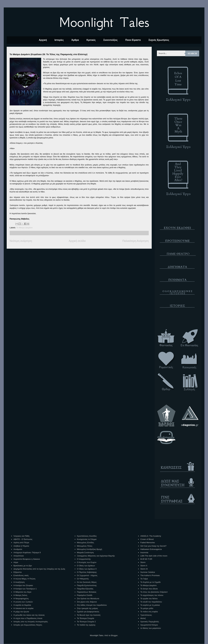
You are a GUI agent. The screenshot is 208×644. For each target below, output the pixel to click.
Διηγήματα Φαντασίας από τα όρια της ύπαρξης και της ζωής (39, 569)
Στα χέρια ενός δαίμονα (87, 602)
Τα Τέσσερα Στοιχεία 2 (86, 622)
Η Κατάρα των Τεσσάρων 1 (25, 589)
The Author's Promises (150, 575)
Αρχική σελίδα (77, 241)
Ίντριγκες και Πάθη (21, 536)
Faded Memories (148, 543)
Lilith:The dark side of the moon (154, 556)
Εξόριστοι (18, 572)
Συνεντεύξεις (111, 40)
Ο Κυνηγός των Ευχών (87, 562)
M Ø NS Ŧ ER (146, 559)
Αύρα (16, 562)
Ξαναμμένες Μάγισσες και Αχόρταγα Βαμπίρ (96, 556)
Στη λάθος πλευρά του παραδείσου (92, 605)
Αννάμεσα (18, 549)
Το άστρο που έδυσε (149, 589)
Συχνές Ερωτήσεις (159, 40)
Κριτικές (91, 40)
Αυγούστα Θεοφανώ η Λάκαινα (27, 559)
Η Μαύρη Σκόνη (20, 595)
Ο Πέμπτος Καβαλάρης (87, 572)
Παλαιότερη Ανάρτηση (136, 241)
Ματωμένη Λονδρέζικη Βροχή (90, 549)
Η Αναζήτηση (19, 582)
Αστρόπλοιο (19, 556)
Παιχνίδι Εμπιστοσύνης (87, 585)
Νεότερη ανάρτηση (21, 241)
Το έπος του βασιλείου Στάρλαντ (154, 592)
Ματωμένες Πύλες (85, 546)
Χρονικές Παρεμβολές (150, 622)
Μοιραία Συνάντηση (85, 552)
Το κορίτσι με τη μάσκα (150, 605)
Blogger (114, 635)
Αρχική (43, 40)
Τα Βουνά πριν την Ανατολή (89, 615)
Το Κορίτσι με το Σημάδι (151, 582)
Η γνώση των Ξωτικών (23, 602)
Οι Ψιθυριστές (83, 579)
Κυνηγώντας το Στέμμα (87, 539)
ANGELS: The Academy (151, 536)
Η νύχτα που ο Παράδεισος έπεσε (28, 618)
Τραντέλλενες (146, 615)
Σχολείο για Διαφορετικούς (88, 612)
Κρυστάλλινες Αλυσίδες (87, 536)
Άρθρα (75, 40)
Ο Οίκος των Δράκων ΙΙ (87, 569)
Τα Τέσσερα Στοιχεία (86, 618)
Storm (143, 562)
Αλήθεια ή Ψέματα (21, 546)
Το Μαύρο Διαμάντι (24, 228)
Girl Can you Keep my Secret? (153, 546)
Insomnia (144, 552)
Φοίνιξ (143, 618)
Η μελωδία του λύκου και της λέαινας (29, 615)
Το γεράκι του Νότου (149, 599)
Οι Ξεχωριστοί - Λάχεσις (87, 575)
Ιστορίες (59, 40)
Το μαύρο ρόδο (147, 608)
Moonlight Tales (104, 22)
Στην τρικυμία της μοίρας (87, 608)
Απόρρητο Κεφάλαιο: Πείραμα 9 (27, 552)
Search (192, 53)
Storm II (144, 566)
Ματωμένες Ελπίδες (86, 543)
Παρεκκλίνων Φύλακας (87, 592)
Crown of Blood (147, 539)
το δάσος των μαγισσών (151, 628)
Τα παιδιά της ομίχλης (86, 625)
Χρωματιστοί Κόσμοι (149, 625)
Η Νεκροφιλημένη (21, 599)
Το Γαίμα (144, 579)
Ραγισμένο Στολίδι (85, 595)
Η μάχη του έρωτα (21, 612)
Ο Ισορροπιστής (84, 559)
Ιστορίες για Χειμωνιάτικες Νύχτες (28, 625)
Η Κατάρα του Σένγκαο (23, 585)
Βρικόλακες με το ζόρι (23, 566)
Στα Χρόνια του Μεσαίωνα (88, 599)
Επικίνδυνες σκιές (21, 575)
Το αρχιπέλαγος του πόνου (152, 595)
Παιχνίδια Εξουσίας (85, 589)
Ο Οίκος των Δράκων (86, 566)
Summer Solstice (148, 572)
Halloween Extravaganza (151, 549)
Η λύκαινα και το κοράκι (24, 608)
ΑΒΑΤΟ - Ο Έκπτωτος (23, 539)
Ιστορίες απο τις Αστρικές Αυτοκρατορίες (31, 622)
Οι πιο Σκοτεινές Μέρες (87, 582)
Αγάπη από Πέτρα (21, 543)
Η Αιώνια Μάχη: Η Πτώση (24, 579)
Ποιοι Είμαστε (133, 40)
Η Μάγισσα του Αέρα (22, 592)
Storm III (144, 569)
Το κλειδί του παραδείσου (151, 602)
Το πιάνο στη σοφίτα (149, 612)
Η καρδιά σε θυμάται (22, 605)
